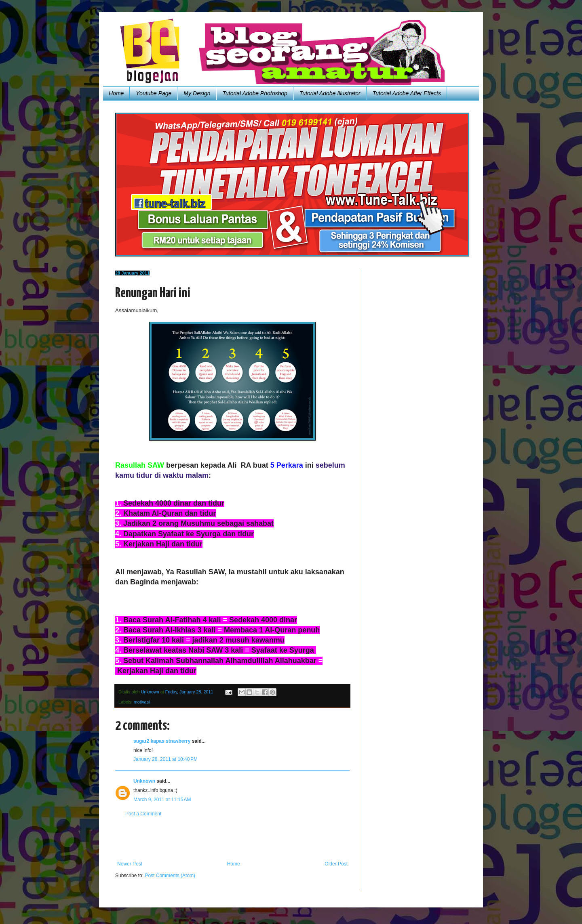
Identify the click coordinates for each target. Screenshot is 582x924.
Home (116, 93)
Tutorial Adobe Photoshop (255, 93)
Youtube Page (154, 93)
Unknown (144, 781)
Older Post (336, 864)
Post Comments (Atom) (170, 876)
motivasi (142, 702)
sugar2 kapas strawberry (162, 741)
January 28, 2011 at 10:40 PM (166, 759)
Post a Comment (143, 814)
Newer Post (130, 864)
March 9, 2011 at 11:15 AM (162, 800)
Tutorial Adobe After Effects (407, 93)
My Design (197, 93)
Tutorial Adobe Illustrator (330, 93)
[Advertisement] (232, 839)
